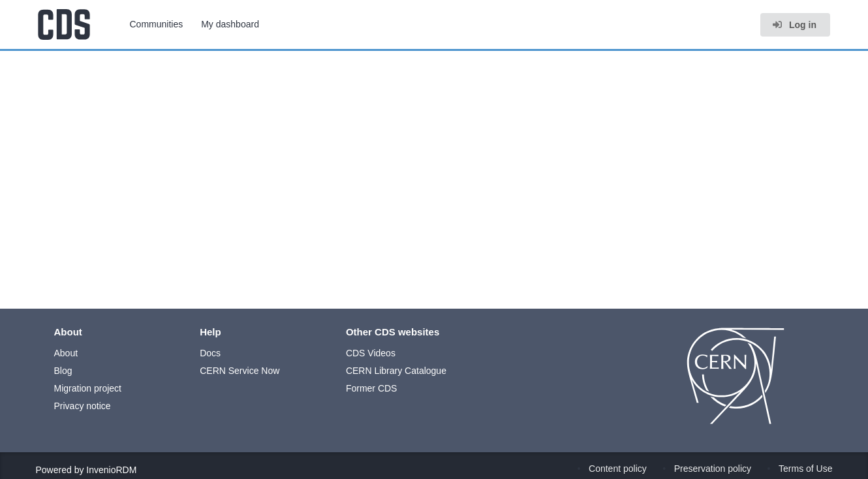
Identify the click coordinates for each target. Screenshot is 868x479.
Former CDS (372, 388)
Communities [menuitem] (157, 24)
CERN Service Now (240, 371)
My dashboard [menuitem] (230, 24)
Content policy (618, 469)
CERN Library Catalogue (396, 371)
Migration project (88, 388)
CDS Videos (371, 353)
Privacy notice (83, 406)
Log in (794, 25)
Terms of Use (805, 469)
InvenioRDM (111, 470)
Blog (63, 371)
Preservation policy (713, 469)
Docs (210, 353)
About (66, 353)
